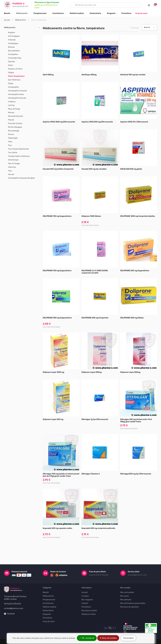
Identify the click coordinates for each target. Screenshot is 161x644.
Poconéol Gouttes (15, 123)
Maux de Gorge (14, 109)
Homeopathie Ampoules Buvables (21, 178)
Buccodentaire (14, 51)
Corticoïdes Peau (15, 58)
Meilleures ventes (89, 605)
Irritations (12, 102)
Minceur (11, 113)
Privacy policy (143, 638)
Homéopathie (13, 87)
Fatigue (11, 73)
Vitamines (12, 167)
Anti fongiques (14, 36)
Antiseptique (13, 43)
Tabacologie (13, 138)
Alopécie (11, 33)
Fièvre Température (16, 76)
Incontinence (58, 13)
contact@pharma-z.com (14, 600)
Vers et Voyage (14, 164)
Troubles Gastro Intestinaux (19, 156)
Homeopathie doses (16, 94)
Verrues (11, 174)
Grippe (11, 83)
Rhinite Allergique (15, 127)
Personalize (128, 638)
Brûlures (11, 47)
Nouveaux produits (89, 602)
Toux (10, 145)
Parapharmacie (40, 13)
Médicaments (22, 13)
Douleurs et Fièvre (15, 69)
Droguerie (111, 13)
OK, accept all (87, 638)
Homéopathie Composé (17, 91)
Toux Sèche (13, 153)
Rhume (11, 134)
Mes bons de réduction (129, 598)
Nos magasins (87, 591)
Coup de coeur (141, 13)
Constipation (13, 54)
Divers (11, 65)
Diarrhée (11, 62)
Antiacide (12, 40)
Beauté (7, 13)
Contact (85, 595)
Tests (10, 142)
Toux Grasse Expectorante (18, 149)
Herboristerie (95, 13)
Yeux (10, 171)
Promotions (126, 13)
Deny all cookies (108, 638)
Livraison (85, 587)
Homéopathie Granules (17, 98)
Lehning (11, 105)
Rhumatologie (14, 131)
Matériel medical (77, 13)
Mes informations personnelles (133, 595)
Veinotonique (13, 160)
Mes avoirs (125, 587)
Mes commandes (127, 584)
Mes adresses (126, 591)
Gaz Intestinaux (14, 80)
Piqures (11, 120)
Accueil (7, 20)
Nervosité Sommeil (15, 116)
